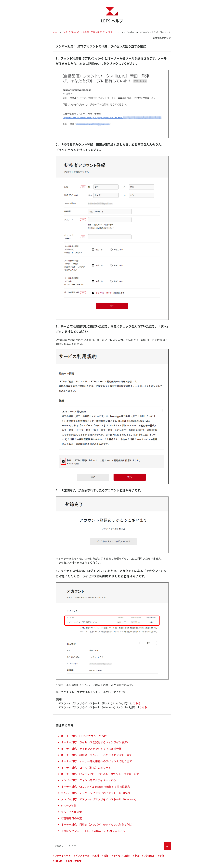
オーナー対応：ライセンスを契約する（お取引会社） (92, 749)
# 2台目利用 (148, 855)
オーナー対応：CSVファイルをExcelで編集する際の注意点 (95, 787)
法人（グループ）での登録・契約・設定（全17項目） (89, 32)
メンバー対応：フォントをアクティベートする (88, 780)
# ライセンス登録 (120, 855)
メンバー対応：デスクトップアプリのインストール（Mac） (96, 793)
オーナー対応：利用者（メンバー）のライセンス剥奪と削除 (96, 824)
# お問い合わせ (74, 861)
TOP (55, 32)
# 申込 (136, 855)
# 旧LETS (58, 861)
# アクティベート (62, 855)
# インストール (81, 855)
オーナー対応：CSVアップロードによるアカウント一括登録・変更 (100, 774)
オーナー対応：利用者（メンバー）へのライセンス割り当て (96, 755)
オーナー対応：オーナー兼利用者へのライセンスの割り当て (96, 761)
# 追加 (105, 855)
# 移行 (161, 855)
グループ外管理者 (71, 812)
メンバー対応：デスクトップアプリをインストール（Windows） (99, 799)
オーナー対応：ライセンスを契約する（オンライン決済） (95, 742)
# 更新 (96, 855)
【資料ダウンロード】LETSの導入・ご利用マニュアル (93, 831)
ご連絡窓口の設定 (71, 818)
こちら (137, 703)
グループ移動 (69, 806)
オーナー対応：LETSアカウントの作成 (84, 736)
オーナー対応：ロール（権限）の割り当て (86, 768)
